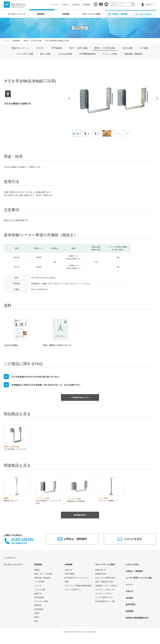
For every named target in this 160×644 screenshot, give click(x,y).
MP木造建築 (39, 597)
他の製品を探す (80, 515)
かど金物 (144, 48)
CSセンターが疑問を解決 (105, 578)
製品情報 (16, 41)
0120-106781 (23, 540)
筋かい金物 (45, 54)
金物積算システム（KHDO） (107, 586)
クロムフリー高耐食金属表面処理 (78, 586)
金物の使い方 (101, 570)
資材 (36, 621)
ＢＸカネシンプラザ (103, 593)
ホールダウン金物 (25, 54)
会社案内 (130, 598)
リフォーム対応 (110, 54)
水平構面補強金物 (87, 54)
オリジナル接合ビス (73, 590)
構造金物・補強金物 (42, 578)
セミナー (130, 585)
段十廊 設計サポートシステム (77, 578)
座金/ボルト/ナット (20, 48)
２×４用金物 (39, 582)
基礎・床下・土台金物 (43, 574)
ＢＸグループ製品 (41, 601)
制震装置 (38, 605)
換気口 (37, 617)
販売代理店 (130, 604)
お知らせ (130, 591)
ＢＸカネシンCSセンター (105, 590)
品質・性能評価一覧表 (104, 582)
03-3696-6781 (19, 543)
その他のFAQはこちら (80, 397)
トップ (6, 41)
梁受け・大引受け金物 (32, 41)
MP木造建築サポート (105, 601)
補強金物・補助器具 (133, 54)
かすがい (40, 48)
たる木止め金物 (65, 54)
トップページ (10, 558)
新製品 (37, 570)
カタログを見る (132, 564)
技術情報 (69, 564)
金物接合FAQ (101, 574)
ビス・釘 (38, 586)
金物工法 (38, 593)
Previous (69, 98)
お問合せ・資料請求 (134, 571)
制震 (67, 582)
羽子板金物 (57, 48)
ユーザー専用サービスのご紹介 (139, 578)
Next (157, 98)
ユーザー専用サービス (104, 597)
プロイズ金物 (40, 590)
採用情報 (130, 611)
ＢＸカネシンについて (17, 14)
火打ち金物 (127, 48)
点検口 (37, 613)
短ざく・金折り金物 (78, 48)
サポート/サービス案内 (105, 564)
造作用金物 (39, 609)
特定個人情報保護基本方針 (137, 618)
